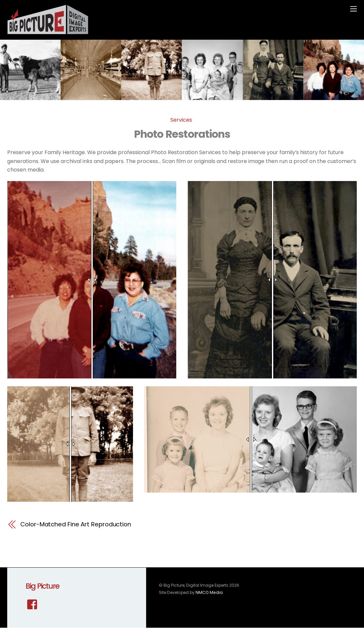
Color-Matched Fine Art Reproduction (76, 524)
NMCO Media (209, 592)
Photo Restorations (182, 134)
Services (181, 120)
